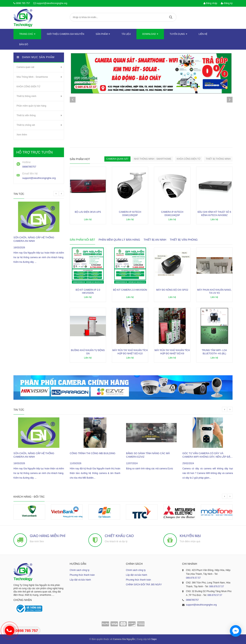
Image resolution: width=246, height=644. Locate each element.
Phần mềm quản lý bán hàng (31, 106)
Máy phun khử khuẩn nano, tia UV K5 (214, 292)
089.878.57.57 (193, 578)
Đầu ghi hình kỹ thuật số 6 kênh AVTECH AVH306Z (214, 214)
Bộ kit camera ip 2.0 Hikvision (88, 292)
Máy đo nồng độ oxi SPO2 (172, 290)
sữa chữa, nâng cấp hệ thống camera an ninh (34, 239)
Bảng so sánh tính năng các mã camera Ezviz (148, 455)
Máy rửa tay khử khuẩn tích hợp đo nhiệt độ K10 (130, 352)
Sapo (154, 639)
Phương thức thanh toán (82, 575)
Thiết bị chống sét (26, 125)
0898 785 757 (23, 3)
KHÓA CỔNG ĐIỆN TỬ (28, 87)
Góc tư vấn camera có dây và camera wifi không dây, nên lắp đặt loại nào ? (207, 455)
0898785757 (29, 167)
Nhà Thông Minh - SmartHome (32, 77)
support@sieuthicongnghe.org (52, 3)
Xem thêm (22, 135)
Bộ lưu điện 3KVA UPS (88, 212)
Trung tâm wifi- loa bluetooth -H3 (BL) (214, 352)
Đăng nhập (210, 3)
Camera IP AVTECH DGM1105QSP (130, 214)
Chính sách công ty (80, 570)
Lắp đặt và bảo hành (80, 580)
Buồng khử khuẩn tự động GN (88, 352)
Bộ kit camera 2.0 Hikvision (130, 290)
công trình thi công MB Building (93, 453)
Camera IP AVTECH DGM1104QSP (172, 214)
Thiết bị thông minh (26, 96)
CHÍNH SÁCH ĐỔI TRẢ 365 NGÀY (144, 585)
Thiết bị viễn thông (26, 115)
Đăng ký (227, 3)
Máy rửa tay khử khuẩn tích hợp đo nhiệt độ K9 (172, 352)
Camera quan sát (25, 67)
